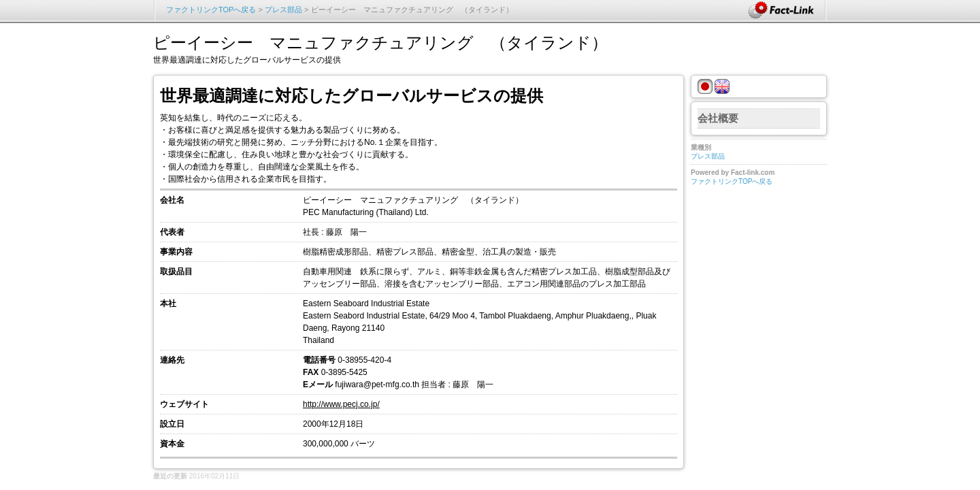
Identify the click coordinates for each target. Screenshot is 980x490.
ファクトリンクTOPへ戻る (211, 10)
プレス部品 (283, 10)
